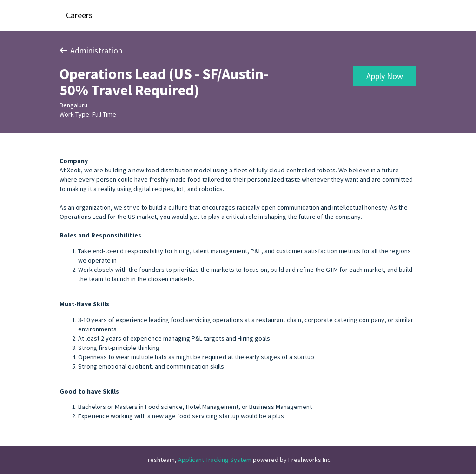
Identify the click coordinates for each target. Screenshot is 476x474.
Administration (91, 50)
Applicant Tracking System (215, 460)
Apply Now (385, 76)
